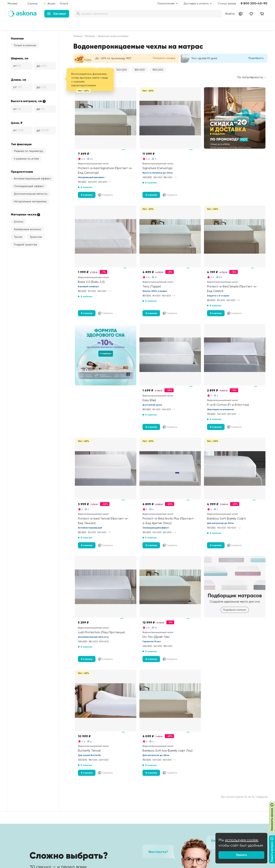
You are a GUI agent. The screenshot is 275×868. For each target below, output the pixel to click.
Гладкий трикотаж (25, 244)
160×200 (140, 70)
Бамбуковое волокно (27, 229)
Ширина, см (20, 58)
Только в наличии (25, 45)
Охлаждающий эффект (29, 186)
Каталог (57, 14)
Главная (78, 36)
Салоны (32, 3)
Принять (241, 855)
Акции (49, 3)
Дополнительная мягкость (31, 194)
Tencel (18, 237)
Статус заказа (227, 3)
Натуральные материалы (30, 201)
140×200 (122, 70)
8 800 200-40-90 (254, 3)
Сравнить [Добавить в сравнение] (105, 195)
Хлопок (19, 222)
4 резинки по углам (26, 159)
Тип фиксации (21, 144)
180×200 (158, 70)
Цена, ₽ (17, 123)
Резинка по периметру (29, 151)
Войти (230, 14)
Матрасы (90, 36)
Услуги (64, 3)
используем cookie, (242, 840)
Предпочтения (22, 172)
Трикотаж (36, 237)
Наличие (17, 38)
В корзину (87, 195)
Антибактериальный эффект (32, 178)
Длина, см (19, 80)
